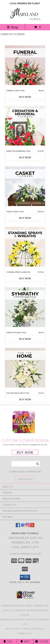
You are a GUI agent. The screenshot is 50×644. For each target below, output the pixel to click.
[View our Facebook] (18, 526)
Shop (13, 27)
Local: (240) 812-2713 (25, 547)
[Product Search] (26, 464)
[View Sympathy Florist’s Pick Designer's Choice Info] (25, 307)
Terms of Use (25, 633)
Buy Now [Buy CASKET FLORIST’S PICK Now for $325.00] (25, 218)
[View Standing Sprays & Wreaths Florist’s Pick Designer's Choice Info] (25, 247)
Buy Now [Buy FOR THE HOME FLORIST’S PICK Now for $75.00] (25, 399)
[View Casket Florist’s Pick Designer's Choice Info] (25, 186)
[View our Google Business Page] (23, 526)
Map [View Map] (25, 641)
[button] (25, 577)
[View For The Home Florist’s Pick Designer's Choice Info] (25, 368)
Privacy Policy (13, 629)
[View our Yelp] (32, 526)
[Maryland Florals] (25, 20)
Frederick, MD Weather (12, 619)
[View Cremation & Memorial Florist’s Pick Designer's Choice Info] (25, 126)
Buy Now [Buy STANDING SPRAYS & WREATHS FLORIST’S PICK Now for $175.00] (25, 278)
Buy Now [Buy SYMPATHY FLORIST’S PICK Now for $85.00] (25, 339)
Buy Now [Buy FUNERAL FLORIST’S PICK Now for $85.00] (25, 97)
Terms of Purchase (33, 629)
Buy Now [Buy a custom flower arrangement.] (25, 452)
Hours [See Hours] (42, 641)
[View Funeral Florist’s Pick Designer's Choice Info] (25, 65)
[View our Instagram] (27, 526)
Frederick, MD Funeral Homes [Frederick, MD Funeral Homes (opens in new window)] (17, 606)
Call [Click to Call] (8, 641)
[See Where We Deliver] (25, 479)
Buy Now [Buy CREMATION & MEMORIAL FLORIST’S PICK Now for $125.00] (25, 157)
